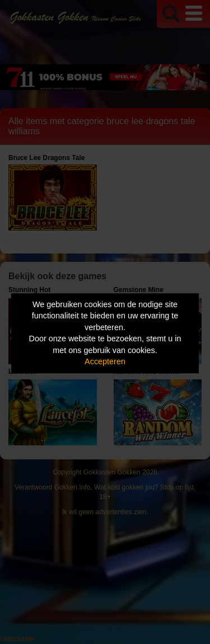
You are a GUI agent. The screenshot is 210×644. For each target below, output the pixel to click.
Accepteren (105, 362)
